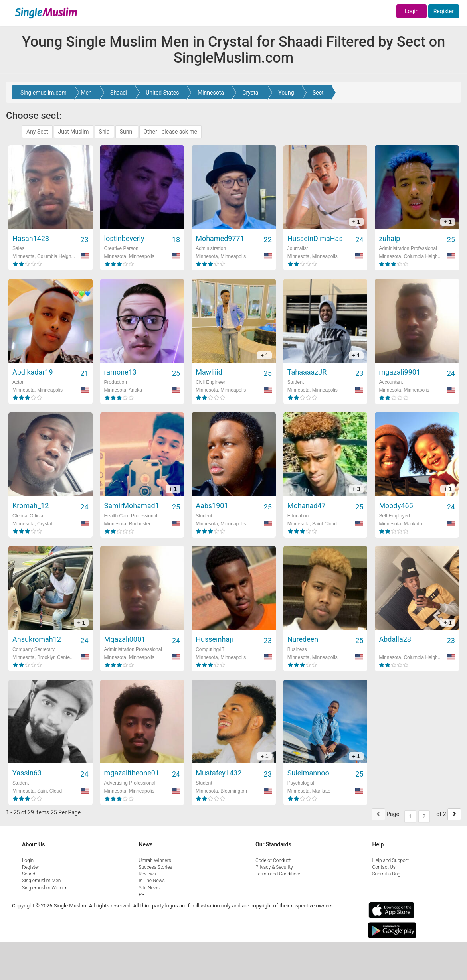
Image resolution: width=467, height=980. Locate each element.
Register (444, 11)
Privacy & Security (274, 867)
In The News (152, 881)
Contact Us (384, 867)
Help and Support (391, 860)
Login (412, 11)
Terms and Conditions (279, 874)
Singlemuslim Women (45, 888)
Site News (149, 888)
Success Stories (156, 867)
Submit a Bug (386, 874)
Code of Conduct (273, 860)
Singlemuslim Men (41, 881)
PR (142, 895)
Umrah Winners (155, 860)
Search (29, 874)
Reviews (148, 874)
